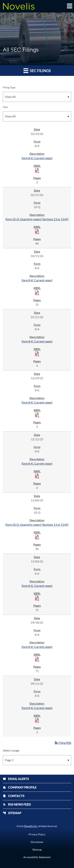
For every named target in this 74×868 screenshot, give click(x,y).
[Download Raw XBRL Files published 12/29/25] (37, 415)
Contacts (14, 796)
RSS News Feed (17, 804)
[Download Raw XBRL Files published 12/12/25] (37, 476)
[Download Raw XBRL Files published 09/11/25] (37, 720)
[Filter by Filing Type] (37, 97)
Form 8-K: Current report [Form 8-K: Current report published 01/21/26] (37, 341)
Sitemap (12, 813)
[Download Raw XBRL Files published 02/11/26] (37, 231)
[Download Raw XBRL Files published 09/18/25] (37, 659)
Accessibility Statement (37, 857)
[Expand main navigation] (69, 6)
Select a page (11, 750)
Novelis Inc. (31, 826)
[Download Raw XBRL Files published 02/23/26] (37, 170)
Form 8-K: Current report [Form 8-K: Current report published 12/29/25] (37, 402)
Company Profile (20, 787)
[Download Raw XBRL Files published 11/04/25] (37, 537)
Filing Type (9, 87)
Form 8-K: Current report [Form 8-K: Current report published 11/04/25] (37, 586)
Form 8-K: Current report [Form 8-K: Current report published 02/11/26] (37, 280)
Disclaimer (37, 842)
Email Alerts (16, 779)
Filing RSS (63, 743)
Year (5, 107)
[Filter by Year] (37, 116)
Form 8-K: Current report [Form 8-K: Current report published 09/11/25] (37, 708)
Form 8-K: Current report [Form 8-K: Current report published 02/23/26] (37, 158)
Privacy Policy (37, 834)
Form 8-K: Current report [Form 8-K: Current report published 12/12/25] (37, 464)
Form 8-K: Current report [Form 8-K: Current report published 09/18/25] (37, 647)
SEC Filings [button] (37, 70)
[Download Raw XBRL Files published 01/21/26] (37, 354)
